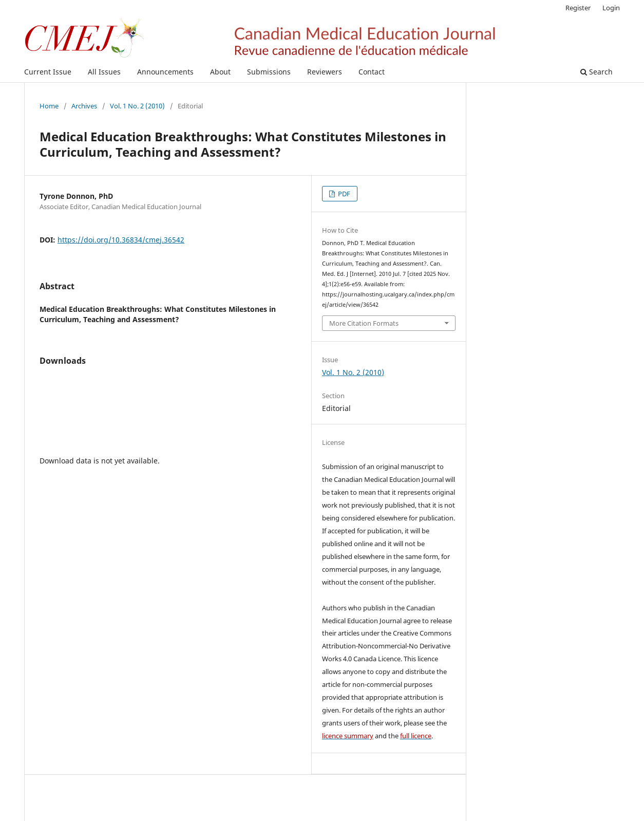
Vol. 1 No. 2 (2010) (137, 106)
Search (596, 72)
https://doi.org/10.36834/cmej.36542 (121, 240)
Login (611, 8)
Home (49, 106)
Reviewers (325, 72)
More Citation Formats (364, 323)
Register (578, 8)
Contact (372, 72)
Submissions (269, 72)
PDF (343, 194)
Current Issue (48, 72)
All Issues (104, 72)
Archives (84, 106)
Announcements (165, 72)
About (220, 72)
